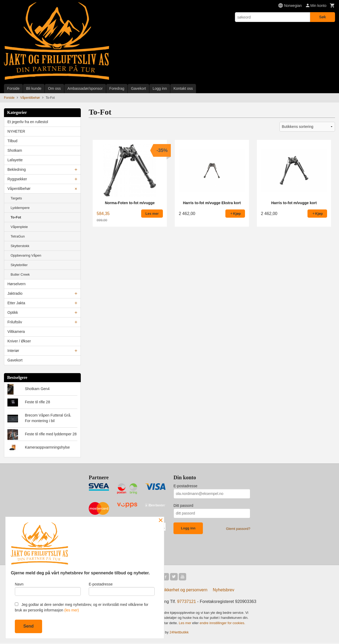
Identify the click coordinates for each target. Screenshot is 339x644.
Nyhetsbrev (224, 591)
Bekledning (17, 169)
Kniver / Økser (19, 341)
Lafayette (15, 160)
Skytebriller (19, 265)
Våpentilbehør (19, 189)
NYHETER (16, 131)
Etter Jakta (16, 303)
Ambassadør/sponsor (85, 88)
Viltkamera (16, 332)
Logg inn (160, 88)
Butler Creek (20, 274)
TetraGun (18, 236)
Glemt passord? (238, 529)
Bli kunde (34, 88)
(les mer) (72, 610)
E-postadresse (185, 486)
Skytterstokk (20, 246)
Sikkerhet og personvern (184, 591)
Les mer (186, 624)
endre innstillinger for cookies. (222, 624)
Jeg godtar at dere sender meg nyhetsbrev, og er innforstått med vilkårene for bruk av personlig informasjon (82, 607)
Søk (323, 17)
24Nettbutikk (179, 633)
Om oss (54, 88)
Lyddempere (20, 208)
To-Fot (16, 217)
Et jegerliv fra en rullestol (28, 122)
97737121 (187, 603)
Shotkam (15, 150)
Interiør (13, 351)
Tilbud (12, 141)
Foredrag (117, 88)
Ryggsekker (17, 179)
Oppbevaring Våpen (26, 255)
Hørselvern (16, 284)
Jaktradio (15, 293)
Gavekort (138, 88)
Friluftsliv (15, 322)
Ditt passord (183, 506)
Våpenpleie (19, 227)
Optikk (13, 312)
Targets (16, 198)
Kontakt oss (183, 88)
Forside (13, 88)
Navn (48, 588)
